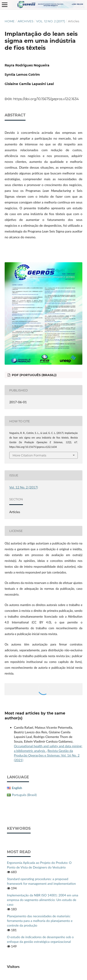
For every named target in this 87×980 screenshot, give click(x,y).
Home (10, 21)
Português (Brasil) (24, 795)
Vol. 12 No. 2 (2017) (51, 21)
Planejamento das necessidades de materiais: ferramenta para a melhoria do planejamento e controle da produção (40, 921)
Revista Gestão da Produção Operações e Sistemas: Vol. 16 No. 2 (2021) (47, 755)
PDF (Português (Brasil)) (34, 375)
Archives (26, 21)
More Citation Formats (29, 455)
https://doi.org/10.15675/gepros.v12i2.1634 (46, 99)
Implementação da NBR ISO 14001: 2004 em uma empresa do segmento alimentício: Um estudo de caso (43, 900)
